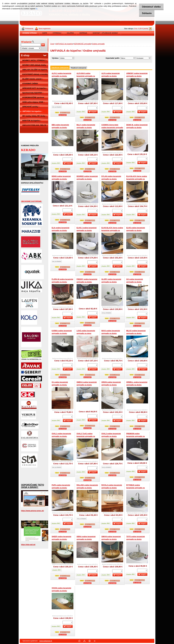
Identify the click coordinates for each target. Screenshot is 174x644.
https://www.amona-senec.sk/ (32, 511)
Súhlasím (146, 13)
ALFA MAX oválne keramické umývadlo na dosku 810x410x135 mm (86, 76)
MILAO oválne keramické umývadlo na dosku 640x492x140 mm (136, 333)
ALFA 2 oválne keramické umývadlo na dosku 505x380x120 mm (61, 76)
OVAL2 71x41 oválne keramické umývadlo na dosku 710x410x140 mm (86, 436)
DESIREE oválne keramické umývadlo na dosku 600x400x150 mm (87, 179)
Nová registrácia (45, 29)
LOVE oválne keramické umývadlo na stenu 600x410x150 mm (86, 333)
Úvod (52, 44)
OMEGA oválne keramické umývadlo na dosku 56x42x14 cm (87, 385)
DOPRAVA (83, 33)
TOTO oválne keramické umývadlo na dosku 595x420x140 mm (136, 539)
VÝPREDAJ (57, 33)
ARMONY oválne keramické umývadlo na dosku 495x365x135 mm (137, 76)
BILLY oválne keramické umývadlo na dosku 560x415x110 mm (86, 128)
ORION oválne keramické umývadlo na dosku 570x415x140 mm (111, 385)
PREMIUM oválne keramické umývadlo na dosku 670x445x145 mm (136, 436)
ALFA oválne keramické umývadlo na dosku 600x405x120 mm (111, 76)
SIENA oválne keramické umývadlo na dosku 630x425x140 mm (86, 539)
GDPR (45, 33)
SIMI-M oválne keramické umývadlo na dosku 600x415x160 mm (111, 539)
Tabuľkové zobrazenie (60, 68)
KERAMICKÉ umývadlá (82, 44)
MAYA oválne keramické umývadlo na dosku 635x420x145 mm (111, 333)
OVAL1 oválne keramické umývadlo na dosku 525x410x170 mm (61, 436)
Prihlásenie (29, 29)
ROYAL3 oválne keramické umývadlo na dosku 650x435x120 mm (112, 488)
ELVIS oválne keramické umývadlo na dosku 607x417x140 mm (136, 230)
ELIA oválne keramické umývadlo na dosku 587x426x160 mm (60, 230)
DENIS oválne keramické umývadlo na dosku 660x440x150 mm (61, 179)
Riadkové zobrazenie (79, 68)
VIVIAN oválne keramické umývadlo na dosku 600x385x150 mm (61, 591)
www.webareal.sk (46, 641)
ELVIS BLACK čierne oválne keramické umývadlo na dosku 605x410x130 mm (112, 230)
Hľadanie (26, 42)
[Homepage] (30, 33)
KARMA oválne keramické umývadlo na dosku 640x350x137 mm (62, 333)
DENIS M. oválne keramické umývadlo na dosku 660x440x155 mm (137, 128)
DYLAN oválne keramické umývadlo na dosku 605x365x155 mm (111, 179)
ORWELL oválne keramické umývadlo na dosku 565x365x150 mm (137, 385)
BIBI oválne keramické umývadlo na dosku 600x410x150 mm (60, 128)
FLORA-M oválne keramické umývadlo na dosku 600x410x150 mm (62, 282)
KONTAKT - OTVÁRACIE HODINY (105, 33)
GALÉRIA (70, 33)
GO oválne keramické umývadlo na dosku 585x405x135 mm (135, 282)
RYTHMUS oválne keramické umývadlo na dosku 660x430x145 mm (136, 488)
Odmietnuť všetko (150, 7)
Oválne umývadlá (98, 44)
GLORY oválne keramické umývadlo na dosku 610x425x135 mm (111, 282)
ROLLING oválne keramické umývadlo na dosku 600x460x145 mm (87, 488)
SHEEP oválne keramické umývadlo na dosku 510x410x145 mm (61, 539)
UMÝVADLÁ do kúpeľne (64, 44)
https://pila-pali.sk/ (28, 545)
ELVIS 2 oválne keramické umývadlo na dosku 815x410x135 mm (87, 230)
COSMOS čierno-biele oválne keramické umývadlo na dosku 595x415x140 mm (112, 128)
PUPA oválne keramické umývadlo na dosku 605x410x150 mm (61, 488)
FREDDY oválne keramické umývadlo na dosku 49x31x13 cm (87, 282)
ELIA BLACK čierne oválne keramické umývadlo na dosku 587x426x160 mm (137, 179)
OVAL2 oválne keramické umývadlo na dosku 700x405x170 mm (111, 436)
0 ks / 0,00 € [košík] (141, 29)
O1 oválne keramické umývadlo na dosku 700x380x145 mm (60, 385)
